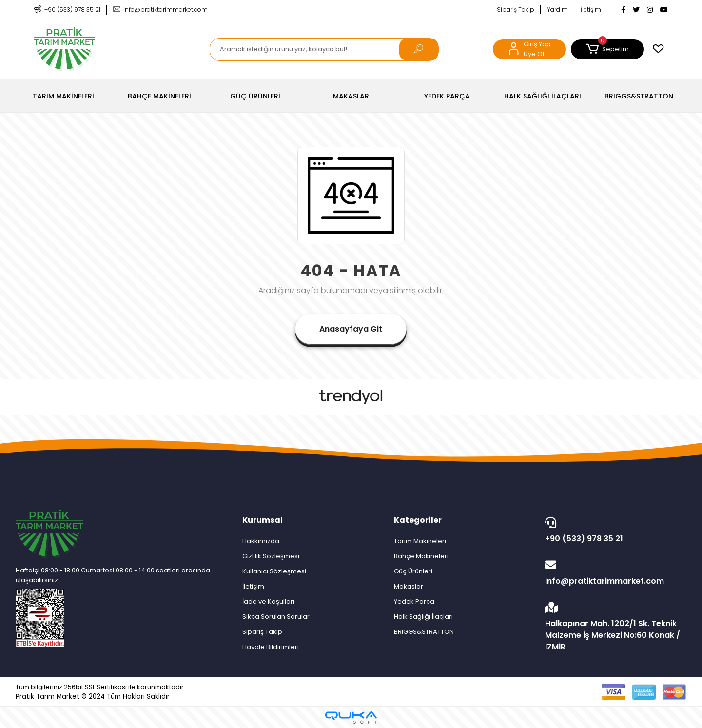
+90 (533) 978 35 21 (613, 531)
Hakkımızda (261, 541)
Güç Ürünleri (413, 571)
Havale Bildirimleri (271, 647)
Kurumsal (263, 520)
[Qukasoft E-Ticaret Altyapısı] (351, 718)
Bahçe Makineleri (421, 556)
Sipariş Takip (516, 10)
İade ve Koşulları (268, 601)
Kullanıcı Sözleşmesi (274, 571)
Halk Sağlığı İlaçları (423, 617)
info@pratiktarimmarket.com (613, 573)
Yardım (557, 10)
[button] (607, 49)
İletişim (591, 10)
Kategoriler (418, 520)
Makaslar (409, 586)
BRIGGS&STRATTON (424, 632)
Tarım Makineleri (420, 541)
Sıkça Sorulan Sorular (276, 617)
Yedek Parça (414, 601)
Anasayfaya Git (351, 329)
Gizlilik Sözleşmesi (271, 556)
